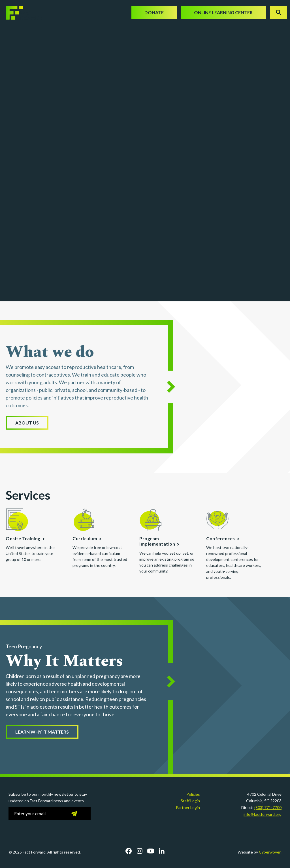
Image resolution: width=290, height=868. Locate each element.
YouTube (151, 851)
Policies (193, 794)
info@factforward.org (263, 814)
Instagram (140, 851)
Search (279, 12)
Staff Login (190, 801)
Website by (260, 852)
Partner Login (188, 807)
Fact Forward (21, 13)
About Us (27, 423)
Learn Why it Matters (42, 732)
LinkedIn (162, 851)
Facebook (129, 851)
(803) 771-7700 (268, 807)
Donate (154, 12)
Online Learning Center (223, 12)
